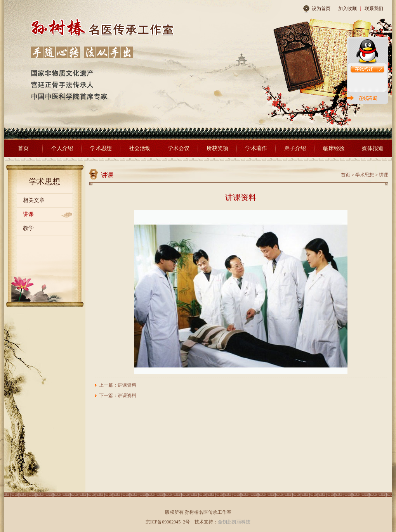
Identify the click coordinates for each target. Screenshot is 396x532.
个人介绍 (62, 148)
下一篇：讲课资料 (118, 396)
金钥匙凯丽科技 (234, 522)
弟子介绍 (295, 148)
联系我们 (374, 9)
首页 (23, 148)
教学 (28, 228)
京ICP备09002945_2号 (168, 522)
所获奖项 (217, 148)
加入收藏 (347, 9)
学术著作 (256, 148)
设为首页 (317, 9)
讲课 (28, 214)
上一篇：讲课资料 (118, 385)
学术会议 (179, 148)
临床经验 (334, 148)
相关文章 (34, 200)
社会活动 (140, 148)
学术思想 (101, 148)
